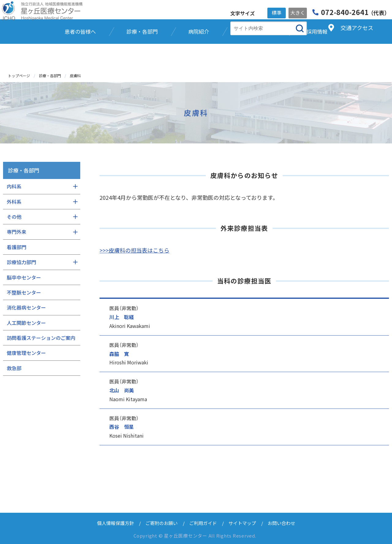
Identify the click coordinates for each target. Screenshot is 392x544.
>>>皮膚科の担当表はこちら (134, 250)
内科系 (14, 186)
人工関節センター (26, 323)
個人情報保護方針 (115, 523)
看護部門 (17, 247)
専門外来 (17, 232)
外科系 (14, 202)
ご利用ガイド (203, 523)
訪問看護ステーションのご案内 (41, 338)
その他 (14, 217)
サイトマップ (242, 523)
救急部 (14, 368)
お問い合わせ (281, 523)
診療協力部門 (21, 262)
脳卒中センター (24, 277)
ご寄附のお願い (162, 523)
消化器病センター (26, 307)
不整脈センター (24, 292)
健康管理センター (26, 353)
